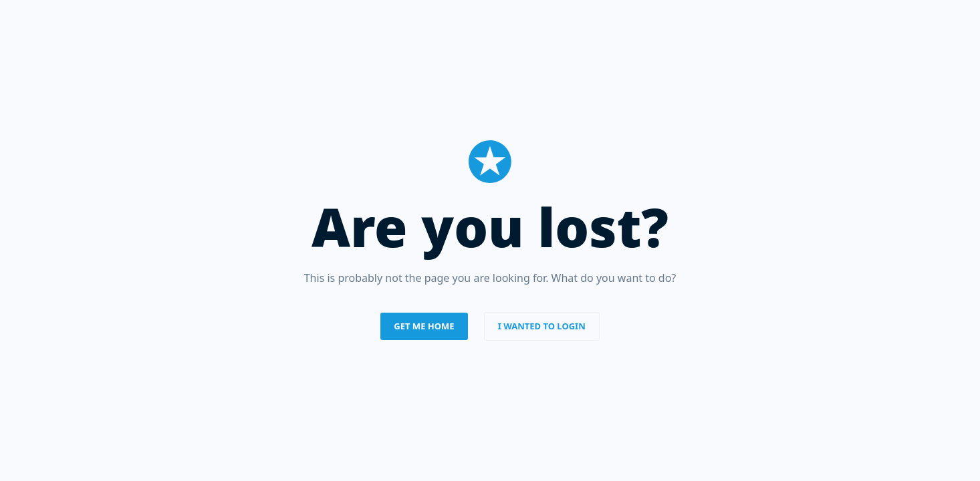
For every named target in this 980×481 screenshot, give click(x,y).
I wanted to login (542, 326)
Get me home (424, 326)
